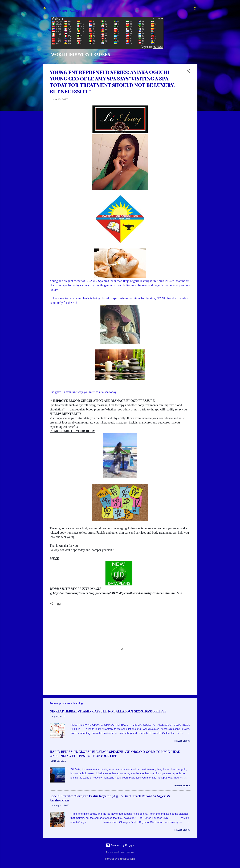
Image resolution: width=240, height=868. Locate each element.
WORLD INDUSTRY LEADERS (81, 54)
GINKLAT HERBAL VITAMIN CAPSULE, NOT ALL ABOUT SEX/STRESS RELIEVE (108, 711)
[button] (188, 72)
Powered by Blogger (120, 845)
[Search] (195, 9)
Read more (182, 741)
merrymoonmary (127, 852)
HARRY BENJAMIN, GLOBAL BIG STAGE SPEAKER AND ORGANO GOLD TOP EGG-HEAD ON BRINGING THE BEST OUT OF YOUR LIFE (115, 754)
